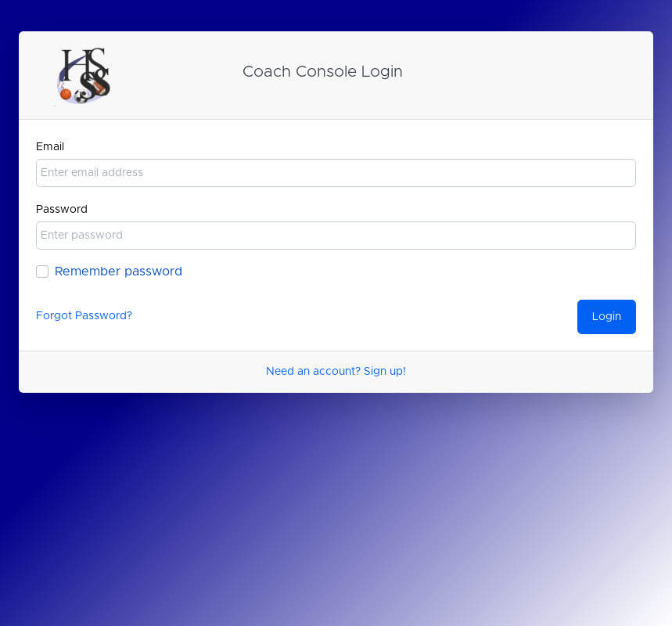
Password (62, 210)
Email (50, 147)
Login (607, 317)
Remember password (119, 272)
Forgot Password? (84, 316)
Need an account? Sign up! (336, 372)
